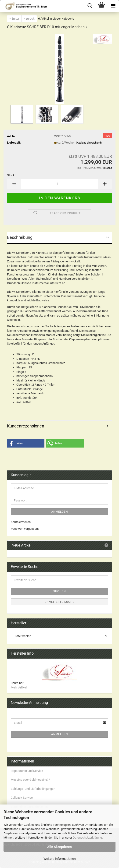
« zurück (29, 19)
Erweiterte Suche (60, 602)
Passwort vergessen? (25, 529)
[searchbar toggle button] (90, 6)
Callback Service (22, 798)
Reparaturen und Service (27, 771)
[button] (14, 184)
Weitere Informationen (60, 859)
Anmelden (60, 512)
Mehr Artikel (19, 687)
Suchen (60, 591)
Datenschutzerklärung (87, 838)
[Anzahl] (59, 184)
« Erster (14, 19)
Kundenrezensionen (26, 426)
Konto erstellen (21, 522)
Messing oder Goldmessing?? (30, 780)
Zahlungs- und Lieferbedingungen (33, 789)
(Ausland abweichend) (89, 143)
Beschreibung (20, 237)
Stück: (11, 175)
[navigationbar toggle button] (113, 6)
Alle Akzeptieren (59, 847)
